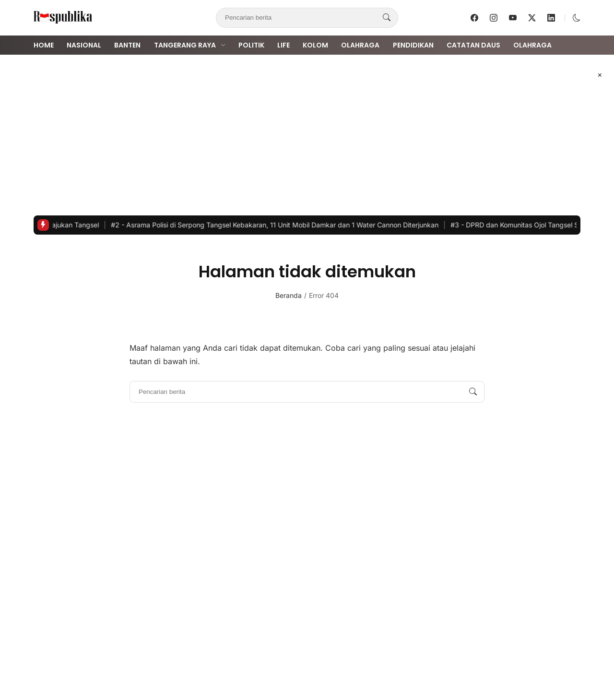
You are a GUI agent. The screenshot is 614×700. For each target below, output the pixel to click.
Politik (251, 45)
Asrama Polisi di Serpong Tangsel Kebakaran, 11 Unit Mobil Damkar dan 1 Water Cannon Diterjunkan (280, 225)
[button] (577, 18)
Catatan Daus (473, 45)
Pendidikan (413, 45)
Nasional (84, 45)
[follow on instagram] (494, 18)
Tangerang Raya (185, 45)
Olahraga (360, 45)
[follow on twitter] (532, 18)
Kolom (315, 45)
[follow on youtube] (513, 18)
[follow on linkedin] (551, 18)
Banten (127, 45)
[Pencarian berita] (387, 18)
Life (283, 45)
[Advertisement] (307, 135)
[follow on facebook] (474, 18)
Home (44, 45)
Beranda (289, 295)
